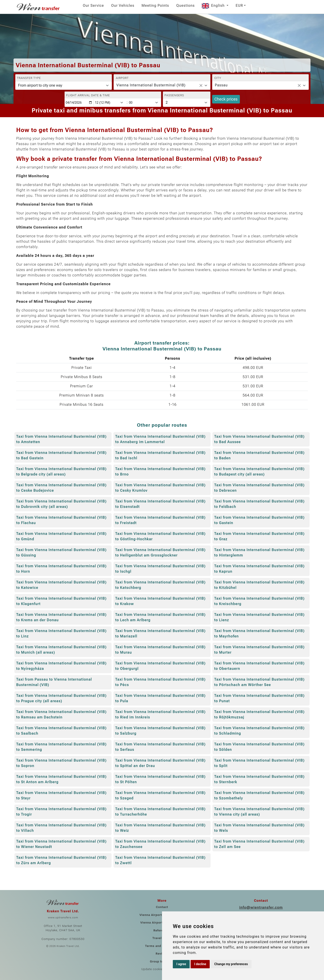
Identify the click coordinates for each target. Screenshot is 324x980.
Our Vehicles (123, 6)
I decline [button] (200, 964)
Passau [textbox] (221, 85)
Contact (162, 907)
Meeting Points (155, 6)
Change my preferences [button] (231, 964)
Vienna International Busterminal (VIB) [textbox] (151, 85)
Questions (185, 6)
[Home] (39, 7)
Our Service (93, 6)
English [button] (214, 6)
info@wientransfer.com (261, 907)
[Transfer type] (64, 85)
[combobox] (162, 85)
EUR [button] (239, 6)
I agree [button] (181, 964)
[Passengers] (187, 103)
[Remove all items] (201, 85)
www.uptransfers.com (63, 917)
